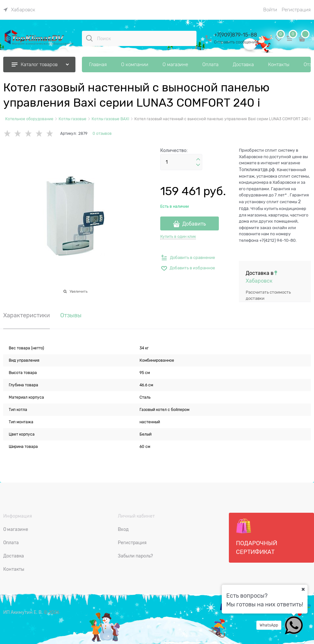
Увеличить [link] (78, 291)
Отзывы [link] (71, 316)
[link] (19, 10)
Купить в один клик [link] (178, 237)
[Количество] (181, 162)
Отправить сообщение (236, 42)
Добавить (194, 224)
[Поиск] (89, 38)
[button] (198, 159)
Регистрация (296, 10)
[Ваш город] (303, 589)
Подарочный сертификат (257, 537)
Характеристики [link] (27, 316)
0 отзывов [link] (102, 134)
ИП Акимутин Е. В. (23, 612)
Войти (270, 10)
